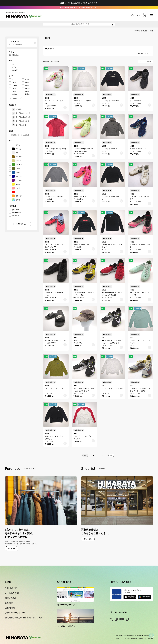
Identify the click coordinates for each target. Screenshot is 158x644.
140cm (27, 85)
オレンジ (17, 196)
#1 (13, 79)
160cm (14, 91)
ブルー (16, 172)
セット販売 (15, 216)
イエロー (17, 184)
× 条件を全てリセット (144, 53)
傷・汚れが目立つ (20, 125)
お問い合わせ (11, 598)
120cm (14, 82)
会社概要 (9, 603)
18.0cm (14, 94)
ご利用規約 (10, 608)
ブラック (17, 149)
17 (103, 455)
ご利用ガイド (11, 588)
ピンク (16, 188)
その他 (16, 200)
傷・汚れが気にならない (22, 117)
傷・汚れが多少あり (20, 121)
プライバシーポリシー (15, 613)
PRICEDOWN (16, 213)
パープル (17, 180)
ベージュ (17, 161)
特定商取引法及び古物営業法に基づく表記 (24, 618)
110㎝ (27, 79)
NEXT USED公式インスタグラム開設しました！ (79, 8)
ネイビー (17, 176)
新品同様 (17, 109)
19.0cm (27, 94)
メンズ (14, 64)
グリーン (17, 165)
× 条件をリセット (22, 224)
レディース (15, 67)
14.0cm (14, 85)
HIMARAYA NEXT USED (141, 31)
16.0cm (27, 88)
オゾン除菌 (15, 210)
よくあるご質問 (12, 593)
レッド (16, 192)
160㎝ (27, 91)
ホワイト (17, 145)
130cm (27, 82)
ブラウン (17, 157)
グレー (16, 153)
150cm (14, 88)
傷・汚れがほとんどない (22, 113)
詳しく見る (12, 549)
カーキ (16, 168)
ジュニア (15, 70)
